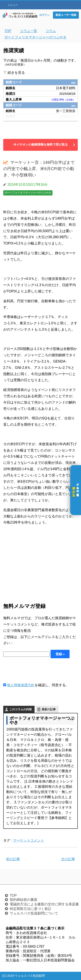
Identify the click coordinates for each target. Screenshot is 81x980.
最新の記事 (49, 709)
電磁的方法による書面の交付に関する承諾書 (44, 904)
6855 (72, 82)
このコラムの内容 (21, 709)
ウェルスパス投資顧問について (34, 913)
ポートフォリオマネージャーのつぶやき (28, 193)
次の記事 (68, 859)
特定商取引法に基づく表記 (30, 909)
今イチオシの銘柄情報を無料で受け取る (41, 144)
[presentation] (36, 670)
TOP (13, 895)
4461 (72, 105)
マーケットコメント (29, 840)
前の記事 (13, 859)
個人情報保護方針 (21, 685)
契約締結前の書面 (24, 900)
